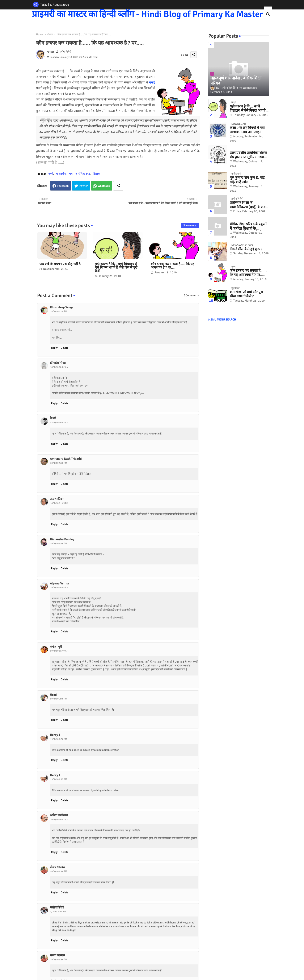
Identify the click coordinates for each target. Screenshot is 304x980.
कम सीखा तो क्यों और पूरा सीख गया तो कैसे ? (246, 294)
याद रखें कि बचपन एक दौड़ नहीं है (60, 264)
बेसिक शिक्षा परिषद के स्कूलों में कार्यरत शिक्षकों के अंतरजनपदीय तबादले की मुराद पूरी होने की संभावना (248, 226)
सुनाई (152, 82)
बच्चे (51, 174)
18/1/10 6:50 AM (59, 311)
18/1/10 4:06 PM (59, 463)
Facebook (63, 186)
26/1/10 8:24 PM (59, 871)
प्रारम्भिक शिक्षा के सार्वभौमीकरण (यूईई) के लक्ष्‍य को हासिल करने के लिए (248, 205)
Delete (64, 348)
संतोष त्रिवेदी (57, 907)
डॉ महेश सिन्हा (58, 363)
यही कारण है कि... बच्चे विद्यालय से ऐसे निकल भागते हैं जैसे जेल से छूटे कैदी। (116, 268)
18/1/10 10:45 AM (59, 423)
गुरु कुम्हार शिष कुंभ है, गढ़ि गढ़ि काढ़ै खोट (247, 180)
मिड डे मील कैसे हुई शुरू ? (246, 249)
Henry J (55, 735)
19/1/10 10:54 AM (59, 587)
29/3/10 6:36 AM (59, 959)
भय (71, 174)
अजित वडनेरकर (59, 815)
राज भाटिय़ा (57, 499)
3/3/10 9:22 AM (58, 912)
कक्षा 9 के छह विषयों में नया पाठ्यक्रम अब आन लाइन (247, 130)
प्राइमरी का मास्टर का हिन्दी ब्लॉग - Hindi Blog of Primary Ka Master (147, 14)
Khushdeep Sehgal (62, 307)
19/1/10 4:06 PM (59, 739)
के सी (53, 418)
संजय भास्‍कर (58, 867)
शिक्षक (50, 34)
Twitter (83, 186)
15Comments (191, 295)
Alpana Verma (59, 583)
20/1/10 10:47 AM (59, 820)
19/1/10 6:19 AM (59, 544)
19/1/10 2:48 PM (59, 699)
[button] (268, 14)
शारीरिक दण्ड (83, 174)
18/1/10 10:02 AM (59, 367)
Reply (54, 348)
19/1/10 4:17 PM (59, 779)
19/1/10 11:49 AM (59, 651)
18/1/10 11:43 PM (59, 503)
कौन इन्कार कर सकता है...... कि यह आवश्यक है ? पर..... (172, 266)
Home (40, 34)
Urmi (53, 695)
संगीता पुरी (56, 647)
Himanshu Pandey (62, 539)
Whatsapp (104, 186)
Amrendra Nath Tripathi (66, 459)
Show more (190, 225)
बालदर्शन (61, 174)
